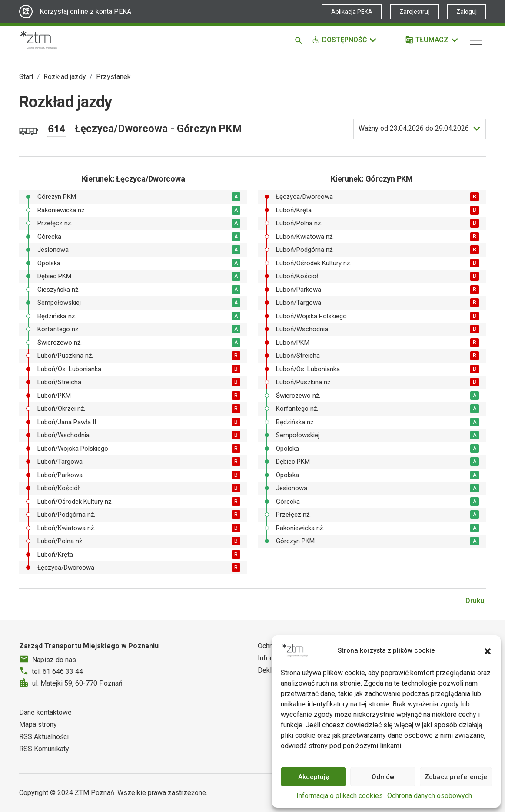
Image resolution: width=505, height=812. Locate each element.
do (414, 129)
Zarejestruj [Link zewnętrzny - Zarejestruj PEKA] (414, 12)
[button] (488, 650)
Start (26, 77)
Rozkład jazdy (65, 77)
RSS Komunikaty (44, 749)
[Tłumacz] (432, 40)
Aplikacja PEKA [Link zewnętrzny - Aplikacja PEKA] (352, 12)
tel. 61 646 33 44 (57, 672)
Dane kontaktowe (45, 712)
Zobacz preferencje (456, 777)
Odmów (383, 777)
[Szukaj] (300, 40)
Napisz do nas (54, 660)
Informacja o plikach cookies (340, 796)
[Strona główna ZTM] (38, 40)
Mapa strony (38, 725)
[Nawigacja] (476, 40)
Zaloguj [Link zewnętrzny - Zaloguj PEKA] (467, 12)
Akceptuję (314, 777)
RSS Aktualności (44, 737)
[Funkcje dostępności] (345, 40)
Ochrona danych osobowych (430, 796)
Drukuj (476, 601)
